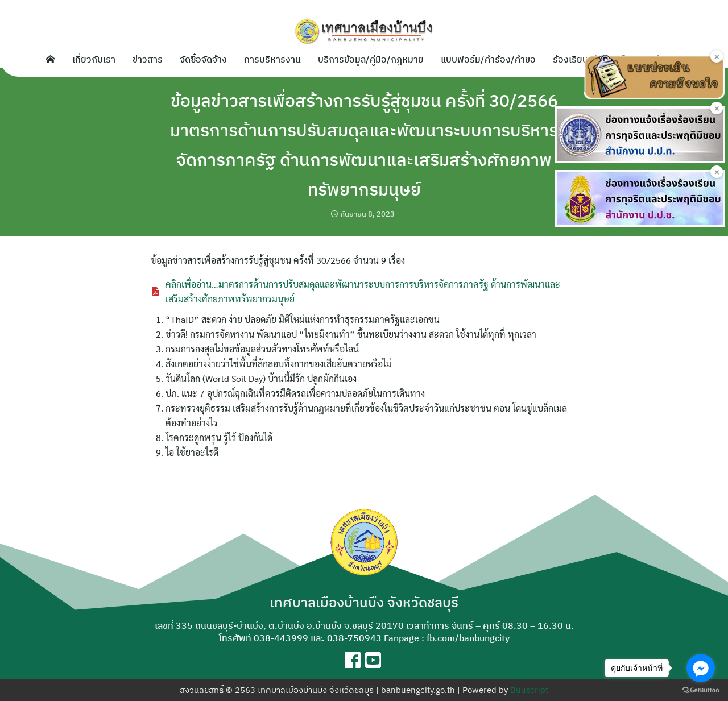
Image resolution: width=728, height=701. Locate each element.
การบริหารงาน (272, 59)
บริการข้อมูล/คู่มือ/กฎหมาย (371, 59)
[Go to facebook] (701, 668)
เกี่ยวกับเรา (94, 59)
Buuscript (529, 690)
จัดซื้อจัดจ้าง (203, 59)
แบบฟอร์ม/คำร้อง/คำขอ (488, 59)
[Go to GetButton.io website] (701, 690)
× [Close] (717, 56)
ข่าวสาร (148, 59)
